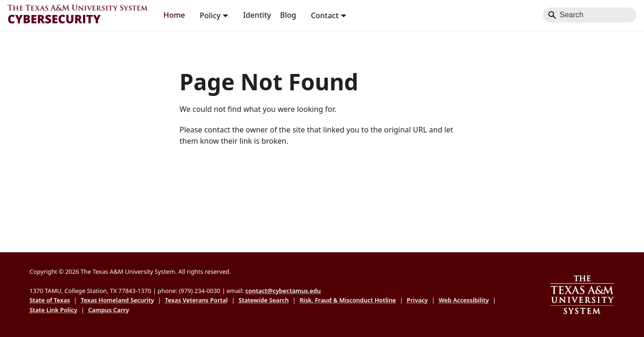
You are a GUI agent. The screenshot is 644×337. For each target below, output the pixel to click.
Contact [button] (325, 15)
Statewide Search (264, 300)
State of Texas (50, 300)
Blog (288, 15)
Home (174, 15)
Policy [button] (210, 15)
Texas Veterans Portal (196, 300)
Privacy (417, 300)
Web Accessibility (464, 300)
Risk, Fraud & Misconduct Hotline (348, 300)
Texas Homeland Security (117, 300)
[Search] (590, 15)
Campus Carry (109, 310)
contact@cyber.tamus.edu (283, 291)
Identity (257, 15)
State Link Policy (53, 310)
